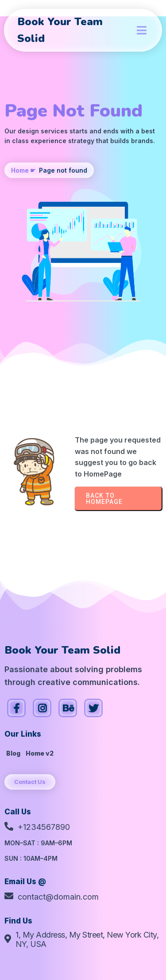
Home (20, 170)
